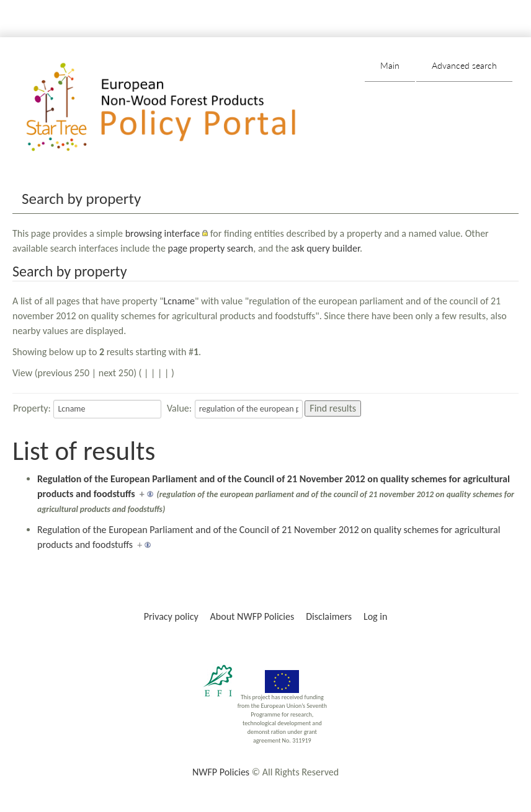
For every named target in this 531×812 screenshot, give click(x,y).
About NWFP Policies (252, 616)
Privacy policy (171, 616)
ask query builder (325, 248)
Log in (375, 616)
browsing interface (163, 233)
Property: (32, 408)
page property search (210, 248)
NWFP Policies (221, 772)
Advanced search (464, 65)
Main (390, 65)
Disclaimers (329, 616)
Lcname (179, 301)
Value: (179, 408)
